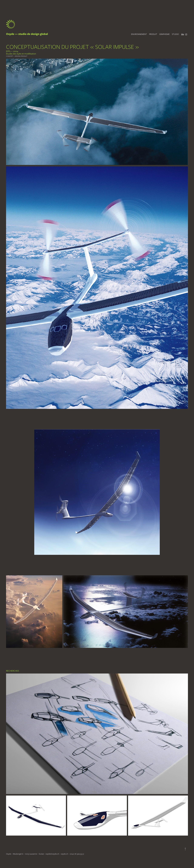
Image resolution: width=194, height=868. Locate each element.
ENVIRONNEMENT (139, 34)
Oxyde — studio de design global (27, 34)
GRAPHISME (164, 34)
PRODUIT (153, 34)
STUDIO (175, 34)
